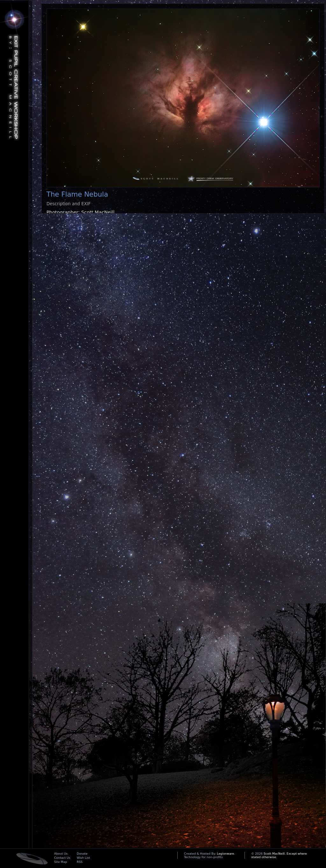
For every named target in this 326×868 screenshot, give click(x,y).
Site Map (61, 862)
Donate (82, 854)
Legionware (225, 854)
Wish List (83, 858)
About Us (61, 854)
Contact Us (62, 858)
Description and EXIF (69, 204)
